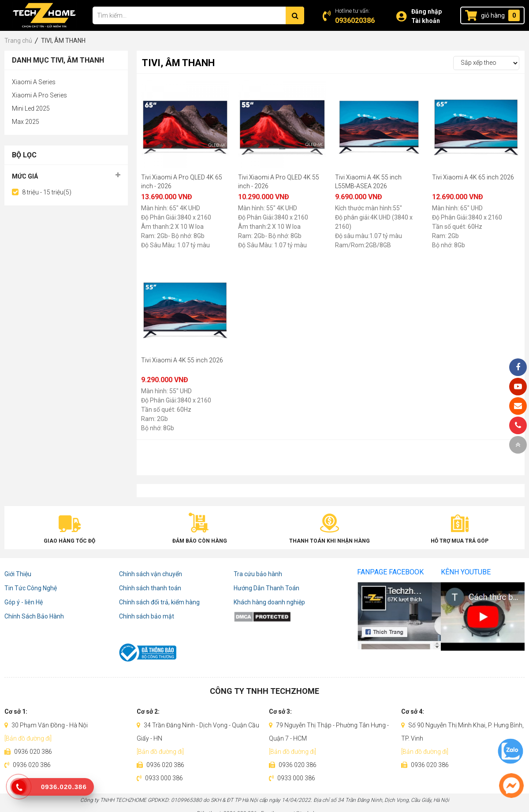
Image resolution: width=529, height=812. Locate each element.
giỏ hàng (493, 15)
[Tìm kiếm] (295, 15)
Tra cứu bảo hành (258, 574)
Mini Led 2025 (31, 108)
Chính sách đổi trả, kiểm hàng (159, 602)
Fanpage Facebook (390, 572)
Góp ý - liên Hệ (24, 602)
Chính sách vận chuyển (151, 574)
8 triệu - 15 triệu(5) (47, 192)
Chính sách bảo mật (147, 616)
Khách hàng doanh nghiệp (269, 602)
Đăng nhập (427, 11)
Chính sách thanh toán (150, 588)
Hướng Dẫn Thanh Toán (266, 588)
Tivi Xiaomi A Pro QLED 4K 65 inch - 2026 (182, 182)
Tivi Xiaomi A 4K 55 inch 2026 (182, 360)
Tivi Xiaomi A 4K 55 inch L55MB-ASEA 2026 (368, 182)
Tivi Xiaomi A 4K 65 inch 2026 (473, 177)
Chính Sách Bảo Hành (34, 616)
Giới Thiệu (18, 574)
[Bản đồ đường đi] (28, 738)
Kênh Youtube (466, 572)
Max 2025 (26, 122)
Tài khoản (426, 21)
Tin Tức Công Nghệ (31, 588)
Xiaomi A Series (34, 82)
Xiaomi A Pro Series (39, 95)
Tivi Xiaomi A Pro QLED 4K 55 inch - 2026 (279, 182)
